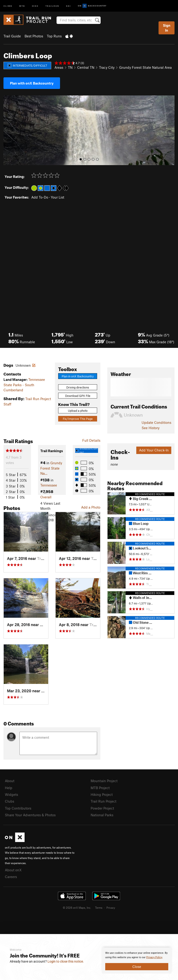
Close (137, 967)
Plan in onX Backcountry (78, 376)
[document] (137, 960)
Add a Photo (91, 507)
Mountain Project (104, 781)
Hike (35, 6)
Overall (46, 497)
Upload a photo (78, 411)
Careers (11, 877)
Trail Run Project (103, 801)
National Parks (102, 815)
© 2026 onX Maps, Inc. (77, 908)
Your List (57, 197)
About (10, 781)
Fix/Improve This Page (78, 419)
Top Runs (54, 36)
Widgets (11, 794)
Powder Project (102, 808)
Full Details (91, 440)
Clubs (10, 801)
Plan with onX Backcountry (32, 83)
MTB (22, 6)
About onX (13, 870)
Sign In (167, 28)
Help (9, 788)
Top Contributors (18, 808)
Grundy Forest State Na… (51, 468)
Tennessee (49, 485)
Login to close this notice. (66, 961)
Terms (99, 908)
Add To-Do (40, 197)
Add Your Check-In (154, 450)
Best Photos (34, 36)
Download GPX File (78, 396)
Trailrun (52, 6)
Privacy (111, 908)
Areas (59, 67)
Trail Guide (12, 36)
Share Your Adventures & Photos (30, 815)
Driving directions (78, 387)
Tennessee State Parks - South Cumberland (24, 385)
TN (70, 67)
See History (151, 428)
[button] (8, 130)
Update (156, 422)
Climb (8, 6)
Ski (68, 6)
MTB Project (100, 788)
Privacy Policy (154, 957)
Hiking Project (102, 794)
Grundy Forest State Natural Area (145, 67)
